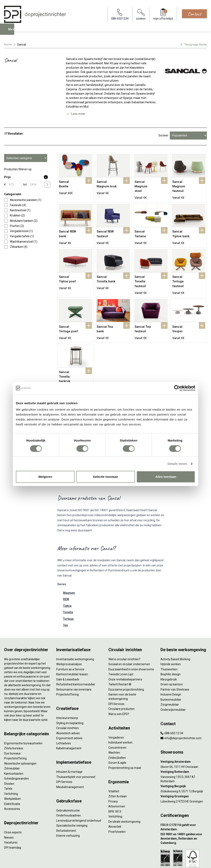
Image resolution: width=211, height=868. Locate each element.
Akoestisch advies (68, 706)
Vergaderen (116, 710)
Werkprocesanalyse (69, 637)
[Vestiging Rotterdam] (184, 745)
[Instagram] (204, 861)
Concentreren (117, 720)
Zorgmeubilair (170, 677)
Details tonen (177, 464)
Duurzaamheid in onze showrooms (131, 642)
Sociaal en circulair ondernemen (129, 637)
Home (8, 45)
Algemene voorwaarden (63, 861)
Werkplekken (12, 772)
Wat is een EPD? (119, 687)
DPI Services (64, 755)
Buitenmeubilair (171, 672)
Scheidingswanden (16, 751)
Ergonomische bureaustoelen (23, 716)
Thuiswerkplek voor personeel (76, 749)
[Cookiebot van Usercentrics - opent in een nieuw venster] (177, 388)
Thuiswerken (169, 642)
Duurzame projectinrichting (126, 662)
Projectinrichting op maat (125, 740)
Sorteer (163, 135)
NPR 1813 (115, 784)
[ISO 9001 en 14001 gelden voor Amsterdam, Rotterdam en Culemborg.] (184, 811)
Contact (194, 14)
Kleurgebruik (169, 652)
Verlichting (11, 766)
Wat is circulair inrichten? (124, 632)
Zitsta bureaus (14, 721)
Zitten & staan (118, 769)
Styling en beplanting (70, 696)
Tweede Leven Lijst (121, 647)
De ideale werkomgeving (124, 794)
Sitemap (114, 861)
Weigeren (45, 477)
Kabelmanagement (69, 721)
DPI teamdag (13, 820)
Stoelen (9, 756)
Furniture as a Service (70, 642)
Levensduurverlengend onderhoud (79, 793)
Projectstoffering (15, 731)
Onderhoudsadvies (69, 788)
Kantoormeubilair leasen (72, 647)
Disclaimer (100, 861)
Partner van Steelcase (175, 662)
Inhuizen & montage (69, 745)
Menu (13, 32)
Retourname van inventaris (74, 662)
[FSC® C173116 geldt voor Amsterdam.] (184, 800)
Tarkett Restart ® (120, 657)
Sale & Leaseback (68, 652)
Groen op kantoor (172, 657)
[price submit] (47, 185)
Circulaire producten (121, 682)
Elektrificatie (12, 776)
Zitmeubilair (12, 741)
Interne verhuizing (68, 808)
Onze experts (13, 805)
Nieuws (9, 810)
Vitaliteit (114, 764)
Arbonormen (117, 779)
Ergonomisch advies (69, 711)
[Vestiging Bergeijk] (184, 759)
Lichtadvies (64, 716)
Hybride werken (171, 637)
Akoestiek (115, 799)
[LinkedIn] (197, 861)
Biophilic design (171, 647)
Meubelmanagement (70, 760)
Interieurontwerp (67, 691)
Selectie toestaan (106, 477)
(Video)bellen (117, 730)
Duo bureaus (12, 726)
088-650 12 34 (172, 706)
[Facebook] (191, 861)
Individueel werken (120, 715)
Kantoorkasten (14, 746)
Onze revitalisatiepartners (125, 652)
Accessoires (12, 782)
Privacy (113, 774)
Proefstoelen (117, 804)
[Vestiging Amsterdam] (184, 735)
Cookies (86, 861)
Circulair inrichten (67, 701)
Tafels (8, 761)
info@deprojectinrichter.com (181, 711)
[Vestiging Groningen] (184, 769)
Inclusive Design (171, 667)
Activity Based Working (175, 632)
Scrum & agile (117, 735)
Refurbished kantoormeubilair (76, 657)
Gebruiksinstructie (68, 783)
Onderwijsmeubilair (173, 682)
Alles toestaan (166, 477)
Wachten (114, 725)
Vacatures (11, 815)
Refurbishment (66, 803)
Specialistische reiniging (72, 798)
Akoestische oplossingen (20, 736)
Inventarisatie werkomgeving (75, 632)
